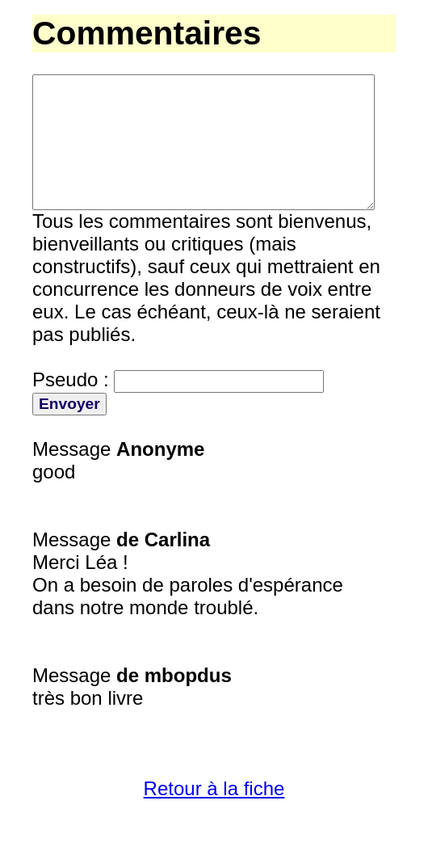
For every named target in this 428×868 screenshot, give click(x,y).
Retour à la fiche (214, 817)
